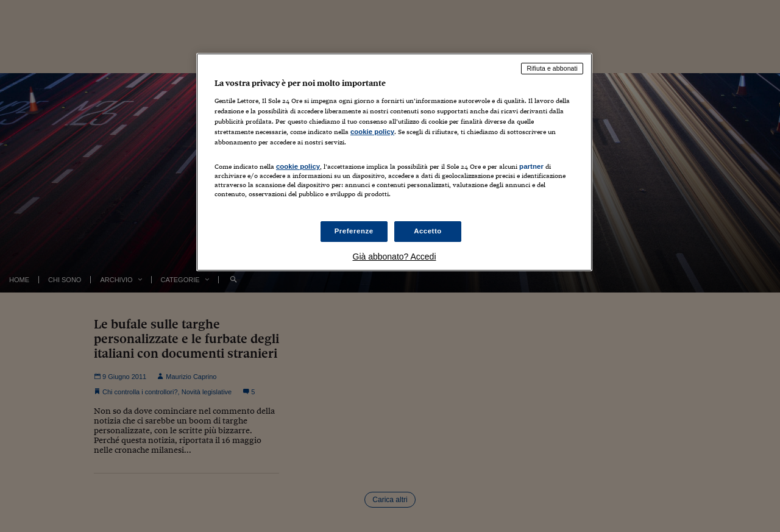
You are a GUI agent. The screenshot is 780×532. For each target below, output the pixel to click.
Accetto (428, 231)
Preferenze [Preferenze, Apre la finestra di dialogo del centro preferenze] (354, 231)
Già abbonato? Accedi (395, 257)
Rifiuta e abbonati (552, 68)
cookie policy (372, 132)
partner (531, 166)
